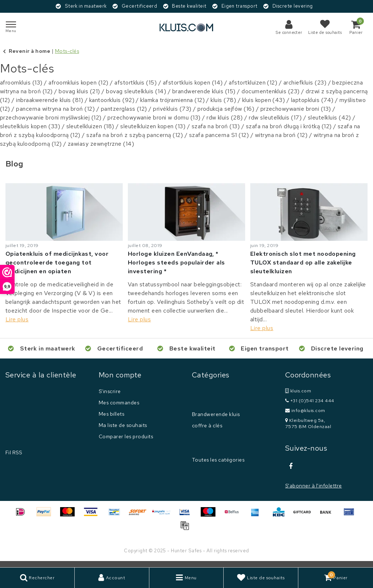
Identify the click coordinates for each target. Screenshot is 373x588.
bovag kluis (79, 91)
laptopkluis (312, 100)
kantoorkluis (112, 100)
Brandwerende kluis (216, 414)
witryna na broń (281, 135)
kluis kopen (264, 100)
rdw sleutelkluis (275, 117)
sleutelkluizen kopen (153, 126)
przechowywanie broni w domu (154, 117)
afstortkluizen (253, 83)
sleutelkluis (329, 117)
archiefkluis (305, 83)
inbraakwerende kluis (50, 100)
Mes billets (111, 414)
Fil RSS (14, 452)
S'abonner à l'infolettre (314, 486)
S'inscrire (110, 391)
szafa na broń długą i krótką (289, 126)
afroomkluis (21, 83)
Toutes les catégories (218, 460)
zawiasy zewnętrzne (101, 144)
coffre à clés (207, 426)
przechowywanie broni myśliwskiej (51, 117)
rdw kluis (225, 117)
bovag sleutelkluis (136, 91)
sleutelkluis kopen (30, 126)
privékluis (172, 109)
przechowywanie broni (296, 109)
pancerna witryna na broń (55, 109)
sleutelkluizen (90, 126)
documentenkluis (271, 91)
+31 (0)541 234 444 (310, 401)
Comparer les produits (126, 436)
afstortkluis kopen (193, 83)
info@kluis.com (305, 410)
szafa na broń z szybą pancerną (135, 135)
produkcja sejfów (226, 109)
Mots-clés (67, 51)
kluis (223, 100)
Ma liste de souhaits (123, 425)
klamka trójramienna (172, 100)
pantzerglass (124, 109)
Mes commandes (119, 403)
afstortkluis (136, 83)
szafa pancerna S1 (219, 135)
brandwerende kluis (204, 91)
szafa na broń (216, 126)
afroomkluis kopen (78, 83)
